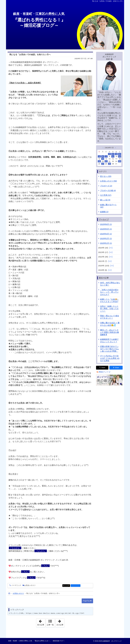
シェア (67, 586)
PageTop (86, 601)
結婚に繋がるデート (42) (108, 206)
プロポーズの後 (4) (108, 190)
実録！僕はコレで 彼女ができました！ (110, 317)
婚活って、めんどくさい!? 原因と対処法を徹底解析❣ (109, 332)
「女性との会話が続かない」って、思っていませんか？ (109, 292)
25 (120, 161)
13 (103, 159)
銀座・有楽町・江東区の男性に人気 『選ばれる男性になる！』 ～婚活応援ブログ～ (37, 641)
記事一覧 (50, 625)
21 (106, 161)
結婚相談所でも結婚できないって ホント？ (109, 340)
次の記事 (60, 622)
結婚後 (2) (104, 212)
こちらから (15, 548)
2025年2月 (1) (106, 238)
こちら (45, 566)
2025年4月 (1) (106, 234)
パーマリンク (16, 585)
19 (99, 161)
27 (103, 164)
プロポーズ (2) (106, 186)
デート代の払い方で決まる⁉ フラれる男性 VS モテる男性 (110, 358)
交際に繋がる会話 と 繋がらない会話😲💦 (110, 324)
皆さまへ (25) (106, 176)
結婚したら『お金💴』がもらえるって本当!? (110, 300)
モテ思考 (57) (106, 195)
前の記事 (41, 622)
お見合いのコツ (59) (109, 181)
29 (109, 164)
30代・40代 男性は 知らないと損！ (110, 284)
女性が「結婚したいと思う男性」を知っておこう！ (109, 309)
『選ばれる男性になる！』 (64, 20)
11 (120, 156)
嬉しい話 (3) (105, 200)
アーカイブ (104, 219)
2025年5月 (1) (106, 229)
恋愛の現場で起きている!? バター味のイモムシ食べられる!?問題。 (109, 349)
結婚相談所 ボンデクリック (112, 641)
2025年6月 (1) (106, 224)
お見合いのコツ (30, 585)
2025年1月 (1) (106, 243)
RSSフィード (105, 372)
